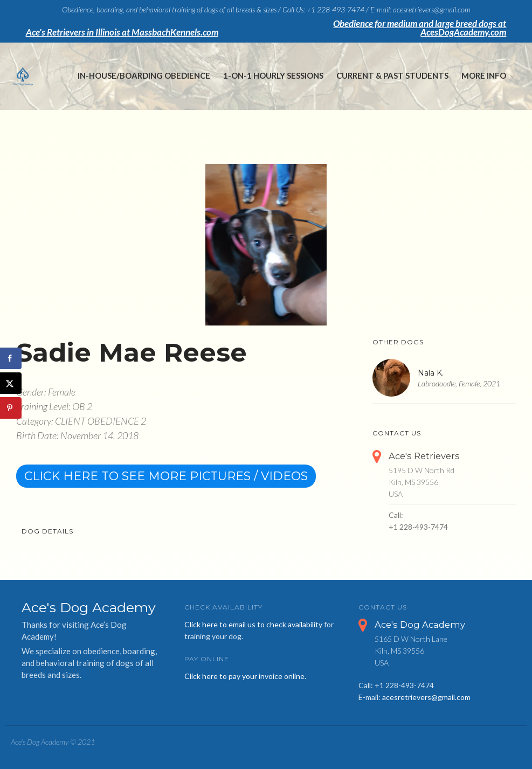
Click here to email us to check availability (253, 624)
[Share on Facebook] (11, 358)
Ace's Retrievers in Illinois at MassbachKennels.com (122, 32)
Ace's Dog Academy (420, 625)
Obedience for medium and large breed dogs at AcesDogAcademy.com (420, 28)
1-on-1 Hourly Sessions (273, 75)
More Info (484, 75)
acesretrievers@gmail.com (426, 697)
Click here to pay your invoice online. (245, 676)
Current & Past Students (392, 75)
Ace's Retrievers (424, 456)
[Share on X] (11, 383)
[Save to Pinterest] (11, 408)
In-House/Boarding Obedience (144, 75)
